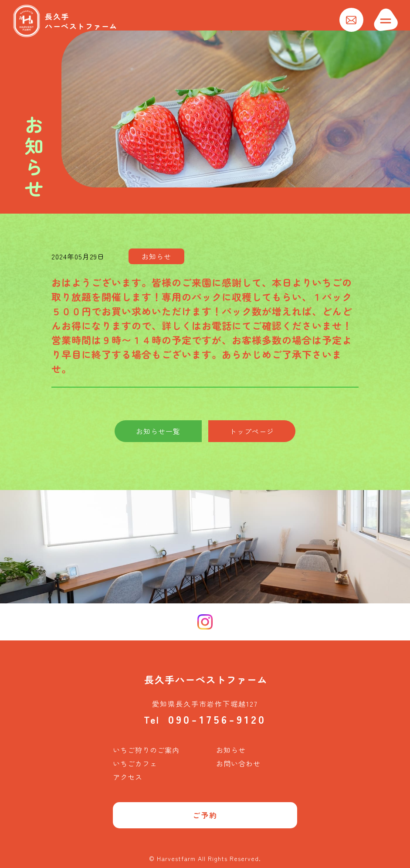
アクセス (128, 777)
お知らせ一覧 (158, 431)
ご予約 (205, 815)
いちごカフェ (135, 763)
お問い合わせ (238, 763)
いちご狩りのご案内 (146, 750)
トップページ (252, 431)
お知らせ (231, 750)
